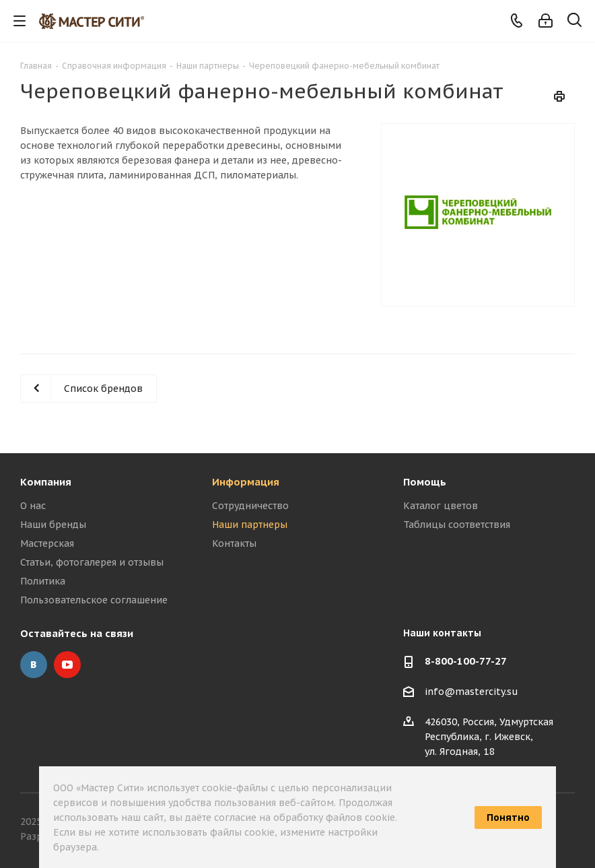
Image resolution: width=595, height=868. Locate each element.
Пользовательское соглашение (94, 600)
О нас (33, 506)
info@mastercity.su (471, 692)
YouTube (67, 665)
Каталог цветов (441, 506)
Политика (43, 581)
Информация (246, 482)
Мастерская (47, 543)
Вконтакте (34, 665)
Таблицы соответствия (457, 525)
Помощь (425, 482)
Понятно (508, 817)
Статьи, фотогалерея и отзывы (92, 562)
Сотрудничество (250, 506)
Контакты (234, 543)
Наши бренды (53, 525)
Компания (46, 482)
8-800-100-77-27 (466, 661)
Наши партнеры (250, 525)
